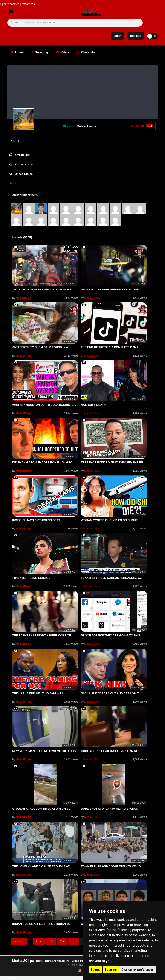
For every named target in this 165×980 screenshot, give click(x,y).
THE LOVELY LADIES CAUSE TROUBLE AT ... (42, 866)
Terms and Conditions (57, 961)
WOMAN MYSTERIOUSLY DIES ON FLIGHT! (110, 520)
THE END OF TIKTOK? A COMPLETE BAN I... (110, 347)
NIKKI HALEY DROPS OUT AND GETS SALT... (111, 693)
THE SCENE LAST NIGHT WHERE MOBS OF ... (43, 635)
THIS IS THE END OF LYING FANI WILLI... (39, 693)
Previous (19, 941)
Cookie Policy (80, 961)
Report (13, 183)
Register (136, 36)
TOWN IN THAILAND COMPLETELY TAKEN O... (112, 866)
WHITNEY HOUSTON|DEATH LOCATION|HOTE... (44, 405)
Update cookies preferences (17, 4)
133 (51, 941)
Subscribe (142, 126)
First (39, 941)
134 (62, 941)
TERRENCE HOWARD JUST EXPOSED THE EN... (113, 462)
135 (74, 941)
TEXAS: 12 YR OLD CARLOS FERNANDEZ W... (112, 578)
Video (62, 52)
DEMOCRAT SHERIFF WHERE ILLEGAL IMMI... (112, 289)
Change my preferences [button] (137, 970)
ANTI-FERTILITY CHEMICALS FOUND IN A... (41, 347)
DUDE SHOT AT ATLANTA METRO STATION (109, 809)
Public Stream (87, 126)
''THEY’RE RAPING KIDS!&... (31, 578)
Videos (68, 126)
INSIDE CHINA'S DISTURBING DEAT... (37, 520)
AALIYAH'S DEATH (93, 405)
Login (117, 36)
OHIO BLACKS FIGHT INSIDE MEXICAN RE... (111, 751)
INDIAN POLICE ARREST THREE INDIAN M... (42, 924)
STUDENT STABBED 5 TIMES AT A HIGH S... (41, 809)
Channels (86, 52)
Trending (40, 52)
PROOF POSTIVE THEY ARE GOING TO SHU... (111, 635)
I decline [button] (111, 970)
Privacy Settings (10, 978)
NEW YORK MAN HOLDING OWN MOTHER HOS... (45, 751)
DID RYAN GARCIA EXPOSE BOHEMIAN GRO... (44, 462)
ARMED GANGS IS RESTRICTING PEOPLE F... (43, 289)
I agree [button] (96, 970)
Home (17, 52)
